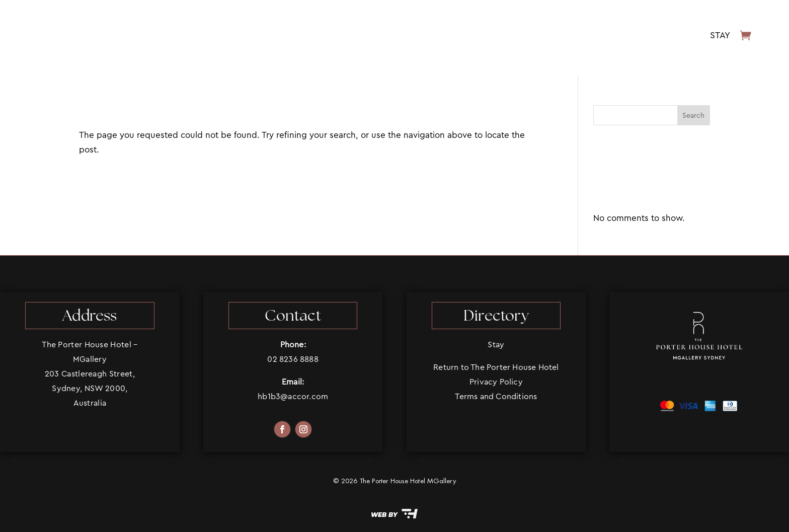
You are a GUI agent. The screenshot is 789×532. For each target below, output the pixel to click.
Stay (720, 35)
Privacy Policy (496, 382)
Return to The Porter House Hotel (496, 367)
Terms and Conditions (496, 396)
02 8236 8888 (293, 359)
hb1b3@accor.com (293, 396)
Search (693, 115)
